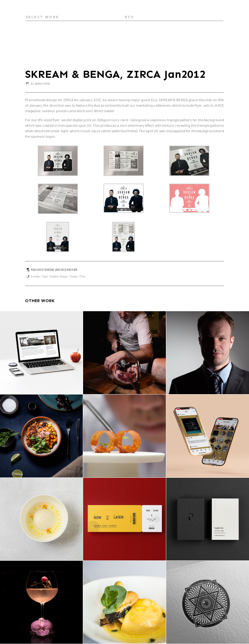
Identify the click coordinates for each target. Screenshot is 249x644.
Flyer (45, 276)
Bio (130, 17)
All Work (36, 84)
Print (47, 84)
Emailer (35, 276)
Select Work (42, 17)
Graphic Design (59, 276)
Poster (74, 276)
